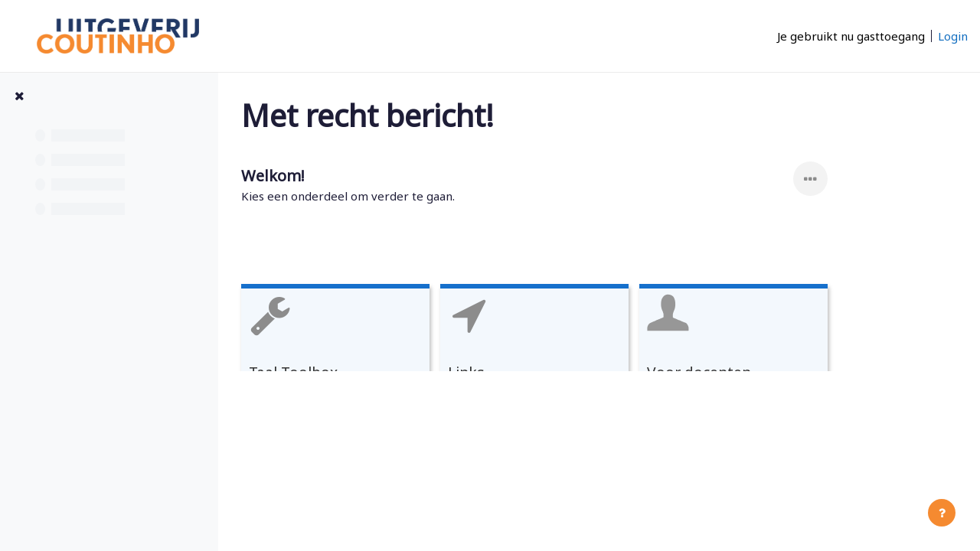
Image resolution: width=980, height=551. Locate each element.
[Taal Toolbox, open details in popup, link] (400, 353)
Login (953, 36)
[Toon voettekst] (942, 513)
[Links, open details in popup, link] (599, 353)
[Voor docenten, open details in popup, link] (799, 353)
